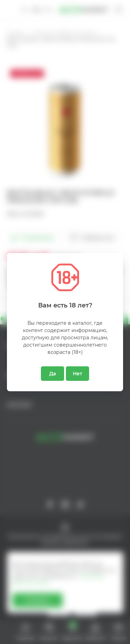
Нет (77, 374)
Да (53, 374)
